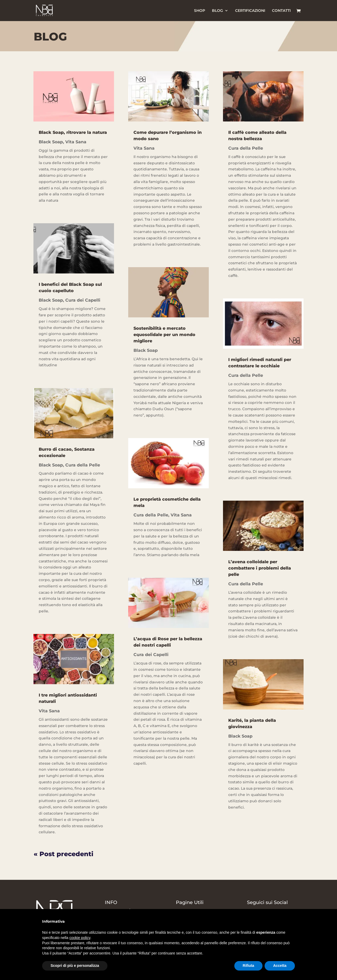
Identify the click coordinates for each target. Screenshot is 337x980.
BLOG (217, 11)
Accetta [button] (280, 966)
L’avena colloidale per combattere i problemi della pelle (260, 568)
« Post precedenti (64, 854)
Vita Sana (76, 142)
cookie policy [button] (80, 938)
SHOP (200, 11)
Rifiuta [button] (249, 966)
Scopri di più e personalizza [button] (75, 966)
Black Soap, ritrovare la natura (73, 132)
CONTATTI (281, 11)
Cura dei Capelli (83, 300)
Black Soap (51, 142)
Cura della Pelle (83, 465)
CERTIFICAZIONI (250, 11)
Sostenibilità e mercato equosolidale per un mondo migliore (164, 335)
